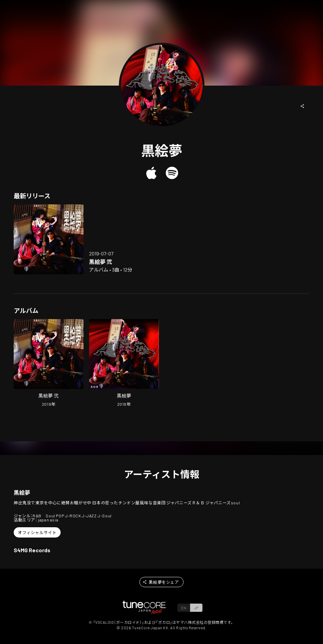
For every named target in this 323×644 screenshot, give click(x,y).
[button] (302, 106)
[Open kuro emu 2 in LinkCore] (49, 239)
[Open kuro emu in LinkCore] (124, 364)
